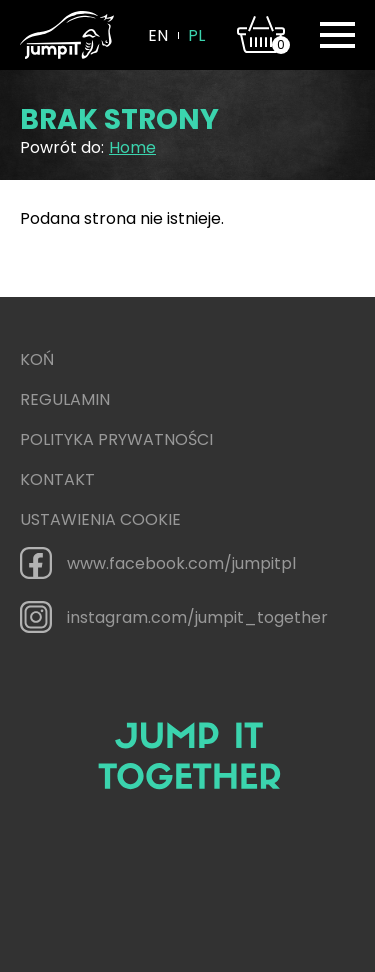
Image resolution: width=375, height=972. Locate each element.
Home (132, 147)
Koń (37, 359)
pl (196, 35)
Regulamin (65, 399)
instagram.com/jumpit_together (174, 617)
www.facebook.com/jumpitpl (158, 563)
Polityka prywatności (116, 439)
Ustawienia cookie (100, 519)
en (158, 35)
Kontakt (57, 479)
